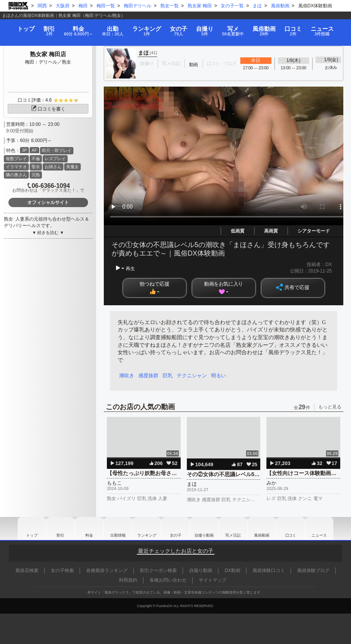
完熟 (36, 175)
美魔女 (72, 167)
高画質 (271, 231)
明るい (222, 376)
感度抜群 (150, 376)
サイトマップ (213, 580)
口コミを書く (48, 109)
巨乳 (170, 376)
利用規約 (128, 580)
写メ (237, 28)
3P (24, 150)
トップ (21, 25)
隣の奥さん (16, 175)
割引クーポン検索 (158, 570)
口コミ (299, 28)
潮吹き (127, 376)
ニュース (328, 28)
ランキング (148, 28)
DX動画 (232, 570)
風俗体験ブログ (313, 570)
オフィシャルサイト (48, 202)
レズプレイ (55, 159)
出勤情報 (116, 529)
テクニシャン (195, 376)
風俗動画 (270, 28)
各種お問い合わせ (168, 580)
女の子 (180, 28)
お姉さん (53, 167)
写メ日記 (235, 529)
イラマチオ (16, 167)
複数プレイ (16, 159)
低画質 (238, 231)
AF (34, 150)
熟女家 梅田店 (48, 54)
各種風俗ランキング (107, 570)
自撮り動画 (205, 529)
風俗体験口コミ (269, 570)
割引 (45, 28)
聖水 (36, 167)
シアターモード (314, 231)
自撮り (207, 28)
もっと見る (330, 407)
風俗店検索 (27, 570)
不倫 (36, 159)
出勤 (113, 28)
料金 (76, 28)
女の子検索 (62, 570)
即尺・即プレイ (57, 151)
